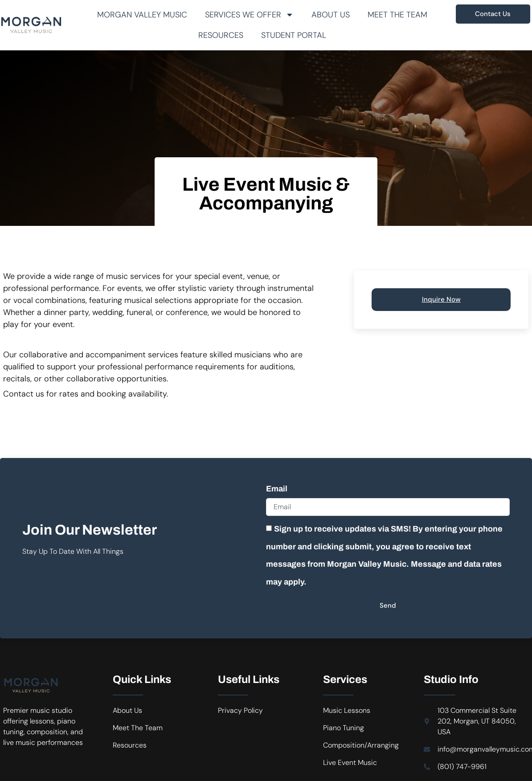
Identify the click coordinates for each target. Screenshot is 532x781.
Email (277, 489)
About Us (331, 15)
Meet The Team (397, 15)
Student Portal (294, 35)
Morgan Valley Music (142, 15)
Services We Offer (249, 15)
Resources (221, 35)
